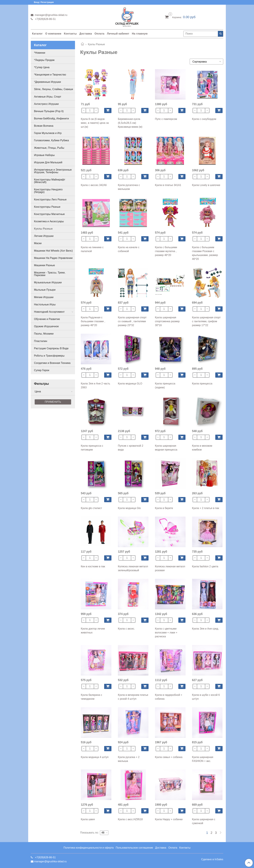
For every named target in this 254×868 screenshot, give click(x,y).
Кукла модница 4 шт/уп (95, 757)
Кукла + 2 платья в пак (205, 508)
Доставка (86, 34)
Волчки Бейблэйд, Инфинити (51, 119)
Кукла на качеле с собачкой (129, 249)
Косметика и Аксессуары (49, 221)
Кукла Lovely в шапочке (206, 185)
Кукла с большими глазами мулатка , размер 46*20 (166, 251)
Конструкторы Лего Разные (50, 200)
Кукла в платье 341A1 (168, 185)
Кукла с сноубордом (204, 119)
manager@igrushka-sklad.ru (51, 15)
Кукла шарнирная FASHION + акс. (203, 759)
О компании (53, 34)
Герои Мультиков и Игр (48, 133)
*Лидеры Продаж (44, 60)
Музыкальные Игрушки (48, 282)
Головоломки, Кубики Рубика (51, 140)
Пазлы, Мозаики (44, 334)
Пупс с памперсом (166, 119)
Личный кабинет (118, 34)
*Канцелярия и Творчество (50, 75)
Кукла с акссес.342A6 (94, 185)
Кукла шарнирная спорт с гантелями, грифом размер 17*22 (206, 321)
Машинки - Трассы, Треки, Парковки (50, 274)
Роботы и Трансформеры (49, 356)
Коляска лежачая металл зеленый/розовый (133, 568)
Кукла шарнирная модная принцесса (166, 448)
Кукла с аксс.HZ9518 (130, 819)
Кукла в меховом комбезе (202, 448)
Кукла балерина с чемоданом (91, 697)
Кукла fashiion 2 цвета (205, 566)
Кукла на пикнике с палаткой (92, 249)
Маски (38, 243)
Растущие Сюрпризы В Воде (51, 348)
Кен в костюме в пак (93, 566)
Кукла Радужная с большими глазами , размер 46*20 (93, 321)
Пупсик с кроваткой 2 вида (131, 448)
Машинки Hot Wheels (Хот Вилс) (53, 251)
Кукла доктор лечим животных (93, 631)
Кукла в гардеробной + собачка (169, 697)
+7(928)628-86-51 (45, 19)
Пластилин (41, 341)
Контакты (70, 34)
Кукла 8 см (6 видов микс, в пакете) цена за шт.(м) (95, 123)
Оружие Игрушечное (46, 326)
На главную (140, 34)
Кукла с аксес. (126, 629)
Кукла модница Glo (129, 508)
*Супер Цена (42, 67)
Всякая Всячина (44, 126)
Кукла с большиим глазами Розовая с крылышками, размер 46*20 (205, 253)
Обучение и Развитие (47, 319)
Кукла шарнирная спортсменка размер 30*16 (167, 321)
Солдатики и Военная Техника (52, 363)
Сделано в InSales (212, 859)
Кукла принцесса (202, 384)
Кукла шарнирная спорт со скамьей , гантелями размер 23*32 (132, 321)
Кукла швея (88, 819)
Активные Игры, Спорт (48, 97)
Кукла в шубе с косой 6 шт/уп (206, 697)
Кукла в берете (164, 508)
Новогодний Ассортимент (49, 312)
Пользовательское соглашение (134, 848)
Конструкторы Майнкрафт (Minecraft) (50, 181)
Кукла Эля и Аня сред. (205, 629)
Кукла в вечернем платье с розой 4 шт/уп (133, 697)
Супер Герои (42, 370)
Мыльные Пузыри (45, 290)
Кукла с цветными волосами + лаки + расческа (166, 633)
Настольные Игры (45, 304)
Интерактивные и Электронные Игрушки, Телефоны (53, 171)
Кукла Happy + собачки (169, 819)
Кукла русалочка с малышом (129, 187)
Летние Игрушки (44, 236)
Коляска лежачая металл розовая (170, 568)
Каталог (37, 34)
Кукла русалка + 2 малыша (129, 759)
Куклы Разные (43, 229)
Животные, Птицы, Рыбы (49, 148)
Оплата (99, 34)
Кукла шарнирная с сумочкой (204, 821)
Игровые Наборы (44, 155)
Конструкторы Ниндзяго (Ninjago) (48, 191)
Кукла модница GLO (130, 384)
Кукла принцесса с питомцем (92, 448)
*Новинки (40, 53)
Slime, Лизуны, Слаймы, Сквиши (54, 89)
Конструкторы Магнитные (49, 214)
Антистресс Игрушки (46, 104)
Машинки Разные (44, 265)
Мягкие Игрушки (44, 297)
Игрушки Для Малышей (48, 162)
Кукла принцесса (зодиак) (165, 385)
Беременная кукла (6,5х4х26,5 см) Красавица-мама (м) (130, 123)
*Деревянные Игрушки (47, 82)
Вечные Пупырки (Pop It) (49, 111)
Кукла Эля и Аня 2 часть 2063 (95, 385)
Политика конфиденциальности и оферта (89, 848)
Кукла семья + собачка (169, 757)
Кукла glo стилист (91, 508)
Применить (53, 402)
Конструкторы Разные (47, 207)
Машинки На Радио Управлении (53, 258)
